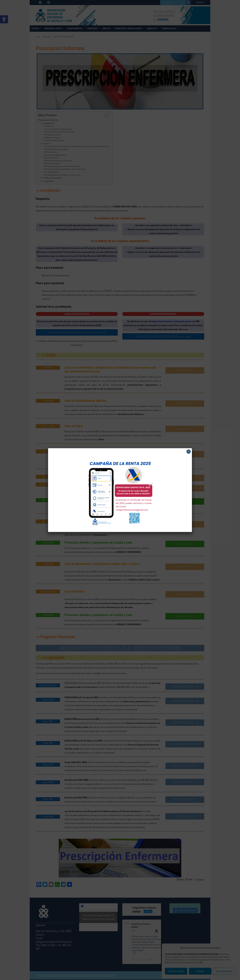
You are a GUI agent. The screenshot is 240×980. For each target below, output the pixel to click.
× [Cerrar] (189, 452)
